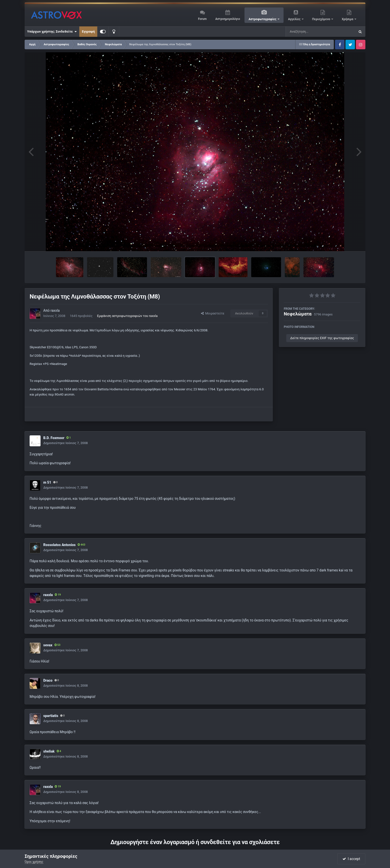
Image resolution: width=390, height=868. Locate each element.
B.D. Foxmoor (54, 438)
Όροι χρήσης (34, 862)
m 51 (47, 482)
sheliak (49, 751)
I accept (351, 859)
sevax (48, 645)
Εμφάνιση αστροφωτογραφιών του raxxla (127, 316)
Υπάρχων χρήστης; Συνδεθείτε (52, 32)
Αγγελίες (295, 19)
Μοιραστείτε (213, 313)
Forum (202, 19)
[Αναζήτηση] (310, 32)
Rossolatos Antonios (59, 545)
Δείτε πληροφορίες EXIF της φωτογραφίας (322, 338)
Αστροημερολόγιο (227, 19)
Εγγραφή (88, 31)
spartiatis (51, 716)
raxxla (55, 310)
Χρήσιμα (348, 19)
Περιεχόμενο (322, 19)
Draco (48, 680)
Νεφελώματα (298, 314)
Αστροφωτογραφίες (263, 19)
